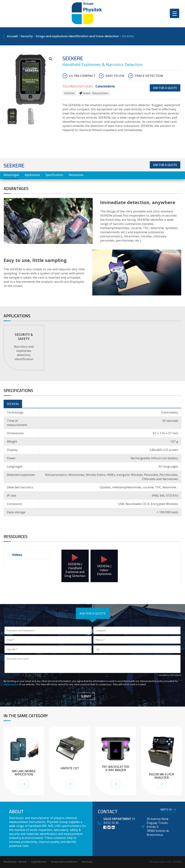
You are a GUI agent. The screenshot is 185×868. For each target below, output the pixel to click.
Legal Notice (39, 862)
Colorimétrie (105, 86)
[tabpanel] (24, 348)
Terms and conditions (64, 862)
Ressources (76, 175)
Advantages (11, 175)
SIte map (87, 862)
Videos (17, 555)
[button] (51, 59)
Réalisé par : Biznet (15, 862)
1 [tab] (93, 376)
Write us (166, 810)
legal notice (11, 684)
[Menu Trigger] (175, 13)
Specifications (54, 175)
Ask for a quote (165, 88)
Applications (32, 175)
